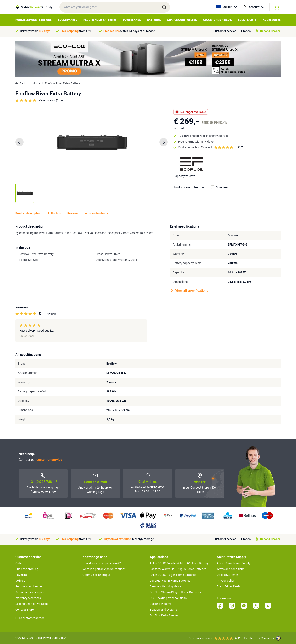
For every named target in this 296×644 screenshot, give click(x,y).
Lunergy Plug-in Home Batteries (170, 581)
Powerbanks (132, 20)
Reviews (73, 213)
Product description (191, 187)
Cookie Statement (228, 575)
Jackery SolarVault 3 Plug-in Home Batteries (178, 569)
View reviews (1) (51, 100)
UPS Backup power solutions (168, 598)
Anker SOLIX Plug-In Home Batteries (173, 575)
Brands (246, 31)
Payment (21, 575)
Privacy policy (226, 581)
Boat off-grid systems (164, 610)
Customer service (225, 31)
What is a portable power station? (104, 569)
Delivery (20, 581)
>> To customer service (30, 618)
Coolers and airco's (217, 20)
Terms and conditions (231, 569)
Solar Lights (247, 20)
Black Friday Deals (229, 586)
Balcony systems (161, 604)
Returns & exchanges (29, 586)
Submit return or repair (30, 592)
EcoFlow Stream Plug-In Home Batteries (175, 592)
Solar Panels (68, 20)
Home (37, 83)
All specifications (96, 213)
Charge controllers (182, 20)
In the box (54, 213)
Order (19, 563)
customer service (49, 460)
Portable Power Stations (33, 20)
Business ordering (27, 569)
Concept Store (24, 610)
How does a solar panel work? (102, 563)
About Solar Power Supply (234, 563)
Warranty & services (28, 598)
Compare (222, 187)
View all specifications (190, 291)
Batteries (154, 20)
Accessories (272, 20)
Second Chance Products (32, 604)
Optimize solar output (96, 575)
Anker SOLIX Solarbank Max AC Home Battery (179, 563)
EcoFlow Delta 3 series (164, 615)
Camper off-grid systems (166, 586)
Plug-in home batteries (100, 20)
